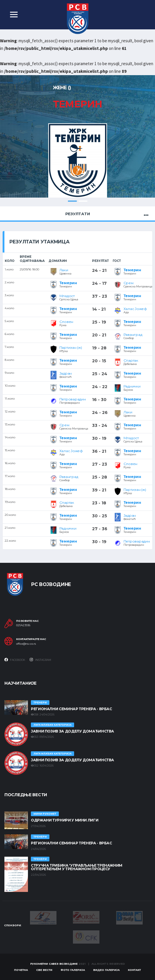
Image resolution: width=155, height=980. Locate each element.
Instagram (40, 660)
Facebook (15, 660)
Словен (66, 322)
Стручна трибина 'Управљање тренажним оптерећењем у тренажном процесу (77, 867)
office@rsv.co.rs (26, 644)
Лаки (64, 270)
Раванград (133, 335)
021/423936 (23, 626)
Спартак (131, 360)
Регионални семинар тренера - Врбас (71, 709)
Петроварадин (73, 399)
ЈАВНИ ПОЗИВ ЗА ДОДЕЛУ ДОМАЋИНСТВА (72, 731)
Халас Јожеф (135, 309)
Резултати (78, 214)
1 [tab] (72, 201)
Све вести (44, 970)
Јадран (66, 373)
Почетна (21, 970)
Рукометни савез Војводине (54, 964)
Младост (67, 296)
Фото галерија (73, 970)
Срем (129, 283)
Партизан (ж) (71, 347)
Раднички (132, 386)
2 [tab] (83, 201)
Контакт (134, 970)
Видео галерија (106, 970)
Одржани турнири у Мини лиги (65, 820)
